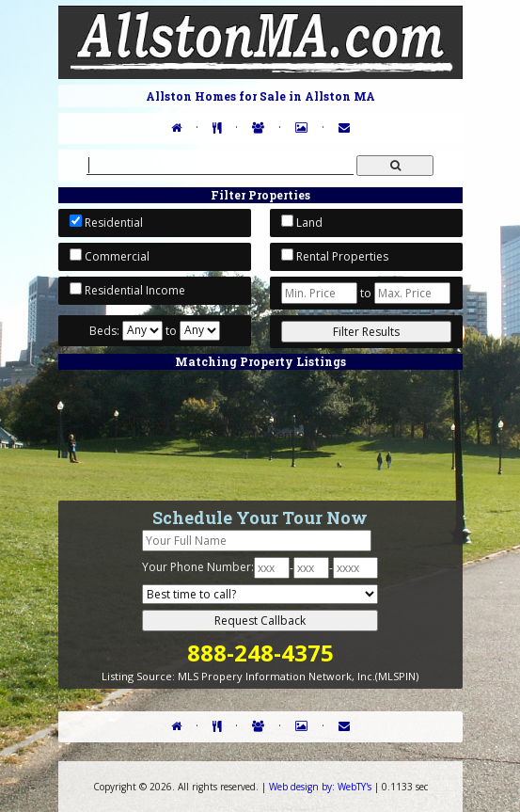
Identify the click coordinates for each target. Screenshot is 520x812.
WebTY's (320, 787)
